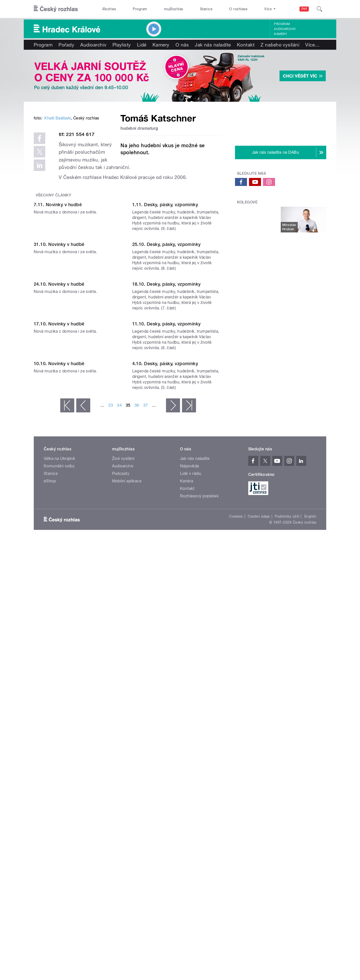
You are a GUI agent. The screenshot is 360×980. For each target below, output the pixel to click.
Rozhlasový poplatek (199, 816)
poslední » (189, 725)
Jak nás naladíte (213, 45)
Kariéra (186, 801)
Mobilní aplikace (127, 801)
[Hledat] (319, 9)
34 (119, 725)
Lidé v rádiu (191, 793)
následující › (173, 725)
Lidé (142, 45)
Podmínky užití (287, 836)
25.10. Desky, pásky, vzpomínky (166, 412)
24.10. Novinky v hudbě (59, 502)
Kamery (280, 34)
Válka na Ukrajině (59, 778)
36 (137, 725)
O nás (182, 45)
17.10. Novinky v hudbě (59, 592)
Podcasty (121, 793)
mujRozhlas (174, 9)
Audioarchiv (285, 29)
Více (312, 45)
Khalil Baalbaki (57, 194)
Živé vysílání (123, 778)
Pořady (66, 45)
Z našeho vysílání (280, 45)
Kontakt (246, 45)
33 (111, 725)
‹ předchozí (83, 725)
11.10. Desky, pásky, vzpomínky (166, 592)
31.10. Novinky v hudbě (59, 412)
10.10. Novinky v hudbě (59, 683)
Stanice (206, 9)
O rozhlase (238, 9)
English (310, 836)
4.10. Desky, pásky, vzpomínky (165, 683)
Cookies (236, 836)
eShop (50, 801)
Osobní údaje (259, 836)
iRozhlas (109, 9)
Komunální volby (59, 786)
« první (67, 725)
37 (146, 725)
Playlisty (122, 45)
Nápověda (189, 786)
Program (140, 9)
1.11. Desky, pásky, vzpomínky (165, 321)
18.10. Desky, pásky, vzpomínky (166, 502)
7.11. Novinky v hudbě (58, 321)
